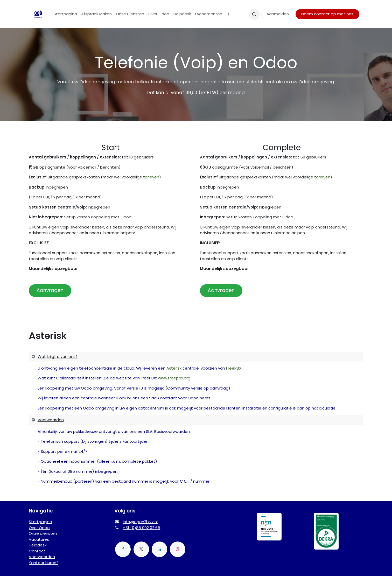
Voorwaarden (42, 557)
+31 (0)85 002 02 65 (142, 528)
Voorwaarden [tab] (51, 420)
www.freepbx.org (174, 378)
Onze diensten (43, 533)
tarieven (151, 177)
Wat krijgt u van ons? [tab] (58, 356)
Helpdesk (38, 545)
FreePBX (234, 368)
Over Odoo (39, 528)
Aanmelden (278, 14)
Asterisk (174, 368)
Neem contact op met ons (327, 14)
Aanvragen (50, 290)
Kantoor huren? (44, 563)
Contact (37, 551)
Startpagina (40, 522)
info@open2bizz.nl (140, 522)
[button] (254, 14)
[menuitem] (65, 14)
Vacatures (39, 539)
